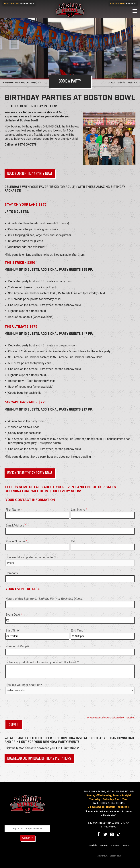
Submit (28, 838)
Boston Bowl (19, 4)
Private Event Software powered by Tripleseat (111, 718)
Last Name (79, 510)
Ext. (73, 541)
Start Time (12, 631)
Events (126, 845)
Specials (93, 845)
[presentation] (33, 706)
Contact (104, 845)
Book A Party (70, 81)
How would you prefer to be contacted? (31, 557)
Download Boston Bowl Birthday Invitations (39, 759)
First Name (14, 510)
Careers (115, 845)
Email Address (16, 525)
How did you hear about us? (24, 685)
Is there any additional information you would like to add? (42, 662)
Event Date (14, 615)
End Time (77, 631)
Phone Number (16, 541)
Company (12, 573)
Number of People (17, 646)
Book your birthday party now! (30, 174)
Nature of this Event (44, 599)
